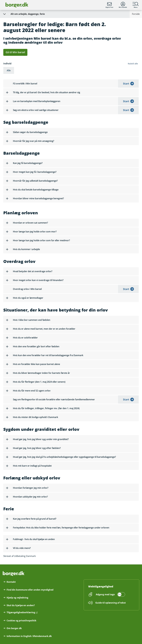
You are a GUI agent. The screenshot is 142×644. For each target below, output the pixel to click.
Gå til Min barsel (15, 52)
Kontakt (11, 582)
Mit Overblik (123, 5)
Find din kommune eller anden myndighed (30, 590)
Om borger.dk (14, 628)
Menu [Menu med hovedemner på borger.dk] (136, 5)
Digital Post (109, 5)
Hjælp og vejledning (17, 598)
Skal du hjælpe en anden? (21, 605)
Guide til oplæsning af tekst (111, 603)
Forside (136, 14)
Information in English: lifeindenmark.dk (29, 636)
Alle (9, 70)
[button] (71, 92)
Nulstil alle (133, 64)
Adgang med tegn (105, 594)
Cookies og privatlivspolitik (21, 621)
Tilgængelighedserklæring (21, 612)
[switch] (110, 594)
